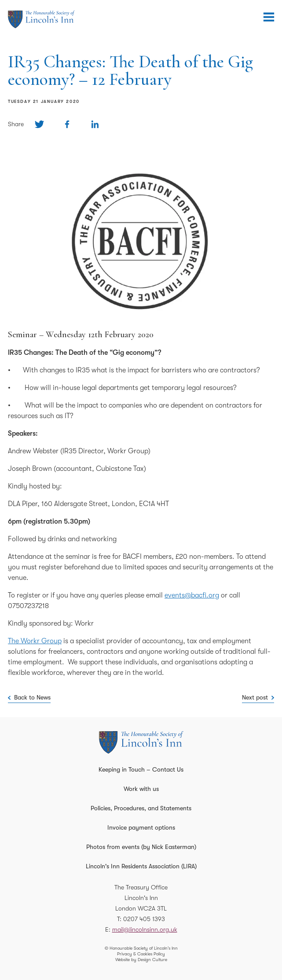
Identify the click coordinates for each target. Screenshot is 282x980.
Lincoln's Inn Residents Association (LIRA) (141, 866)
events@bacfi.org (192, 595)
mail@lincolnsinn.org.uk (145, 929)
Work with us (141, 789)
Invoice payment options (141, 827)
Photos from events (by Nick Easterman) (141, 847)
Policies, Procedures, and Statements (141, 808)
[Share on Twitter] (39, 124)
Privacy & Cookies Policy (141, 954)
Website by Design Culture (141, 960)
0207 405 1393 (144, 919)
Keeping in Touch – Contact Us (141, 769)
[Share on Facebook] (67, 124)
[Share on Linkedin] (95, 124)
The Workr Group (35, 641)
